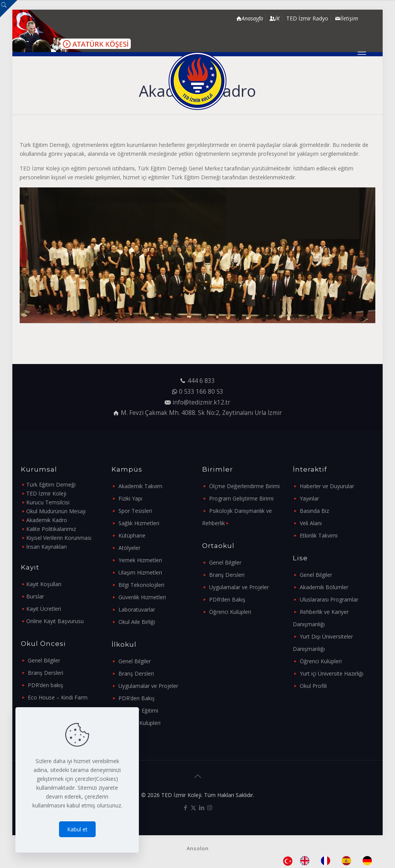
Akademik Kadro (47, 520)
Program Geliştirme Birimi (241, 498)
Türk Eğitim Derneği (51, 485)
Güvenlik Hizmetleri (142, 597)
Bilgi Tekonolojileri (141, 585)
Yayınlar (309, 498)
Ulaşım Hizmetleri (140, 572)
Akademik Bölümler (324, 587)
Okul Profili (313, 686)
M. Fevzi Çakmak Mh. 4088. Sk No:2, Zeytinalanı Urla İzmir (201, 413)
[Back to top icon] (197, 776)
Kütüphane (132, 535)
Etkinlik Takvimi (319, 535)
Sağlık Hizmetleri (139, 523)
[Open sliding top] (9, 9)
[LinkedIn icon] (202, 807)
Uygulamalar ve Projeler (148, 686)
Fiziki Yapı (130, 498)
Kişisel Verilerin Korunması (59, 538)
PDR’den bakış (46, 685)
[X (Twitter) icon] (193, 807)
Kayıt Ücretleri (44, 609)
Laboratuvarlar (137, 609)
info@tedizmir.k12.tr (201, 402)
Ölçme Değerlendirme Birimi (244, 486)
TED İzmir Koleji (46, 493)
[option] (307, 861)
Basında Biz (314, 511)
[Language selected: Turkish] (331, 861)
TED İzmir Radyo (307, 18)
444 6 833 (201, 381)
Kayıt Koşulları (44, 584)
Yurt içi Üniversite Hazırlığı (332, 673)
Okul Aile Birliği (137, 622)
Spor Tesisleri (135, 511)
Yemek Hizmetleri (140, 560)
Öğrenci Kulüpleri (139, 723)
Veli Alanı (311, 523)
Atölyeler (129, 548)
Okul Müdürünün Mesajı (56, 511)
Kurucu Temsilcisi (48, 502)
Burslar (35, 596)
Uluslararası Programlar (329, 599)
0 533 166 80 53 (201, 392)
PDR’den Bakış (137, 698)
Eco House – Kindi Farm (58, 697)
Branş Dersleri (46, 673)
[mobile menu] (362, 54)
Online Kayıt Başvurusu (55, 621)
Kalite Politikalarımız (51, 529)
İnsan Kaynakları (46, 547)
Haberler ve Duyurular (327, 486)
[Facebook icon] (185, 807)
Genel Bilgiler (44, 660)
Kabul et (77, 829)
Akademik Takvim (140, 486)
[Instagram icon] (210, 807)
